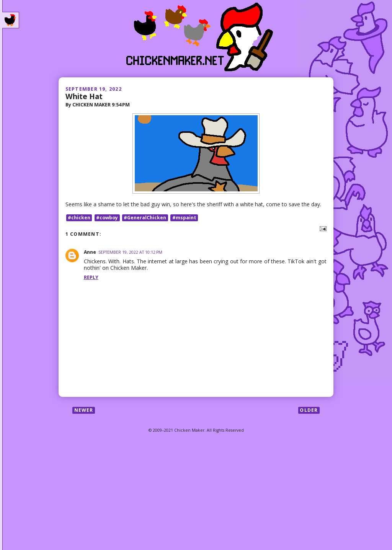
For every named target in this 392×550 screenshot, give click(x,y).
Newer (84, 410)
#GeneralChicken (145, 218)
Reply (91, 277)
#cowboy (107, 218)
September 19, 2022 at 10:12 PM (130, 252)
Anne (90, 252)
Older (309, 410)
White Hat (84, 96)
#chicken (79, 218)
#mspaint (184, 218)
